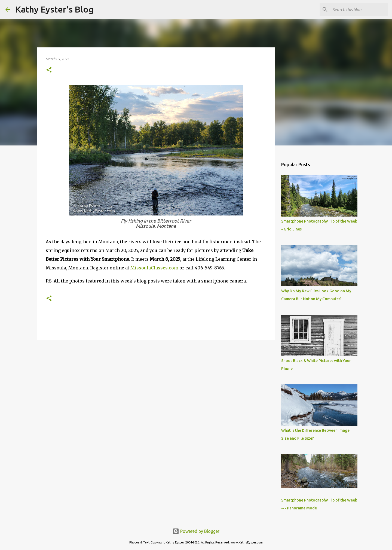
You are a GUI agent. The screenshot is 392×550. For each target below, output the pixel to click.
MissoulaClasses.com (154, 268)
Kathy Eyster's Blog (54, 9)
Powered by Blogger (196, 531)
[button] (49, 70)
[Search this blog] (359, 10)
